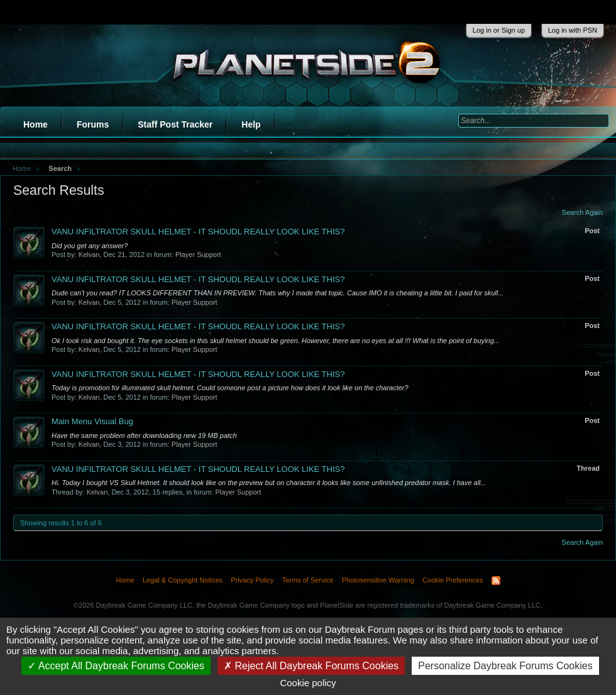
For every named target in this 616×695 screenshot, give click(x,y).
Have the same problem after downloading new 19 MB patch (144, 435)
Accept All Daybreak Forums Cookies (116, 666)
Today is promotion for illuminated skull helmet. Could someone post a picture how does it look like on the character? (230, 388)
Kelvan (89, 254)
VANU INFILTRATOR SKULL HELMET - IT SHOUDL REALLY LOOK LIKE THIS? (198, 232)
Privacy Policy (252, 580)
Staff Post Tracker (175, 124)
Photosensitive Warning (378, 580)
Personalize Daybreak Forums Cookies (505, 666)
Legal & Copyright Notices (183, 580)
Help (251, 124)
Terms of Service (308, 580)
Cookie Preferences (453, 580)
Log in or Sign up (499, 30)
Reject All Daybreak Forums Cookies (311, 666)
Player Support (198, 254)
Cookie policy (308, 683)
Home (36, 124)
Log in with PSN (573, 30)
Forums (93, 124)
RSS (496, 581)
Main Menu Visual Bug (92, 421)
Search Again (582, 212)
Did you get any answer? (90, 246)
